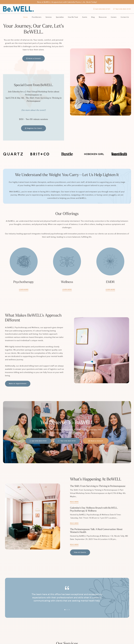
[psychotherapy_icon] (24, 261)
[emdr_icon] (110, 261)
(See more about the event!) (34, 110)
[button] (66, 159)
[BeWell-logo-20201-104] (18, 9)
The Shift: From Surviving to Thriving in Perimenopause (98, 486)
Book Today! (92, 2)
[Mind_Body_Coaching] (67, 261)
